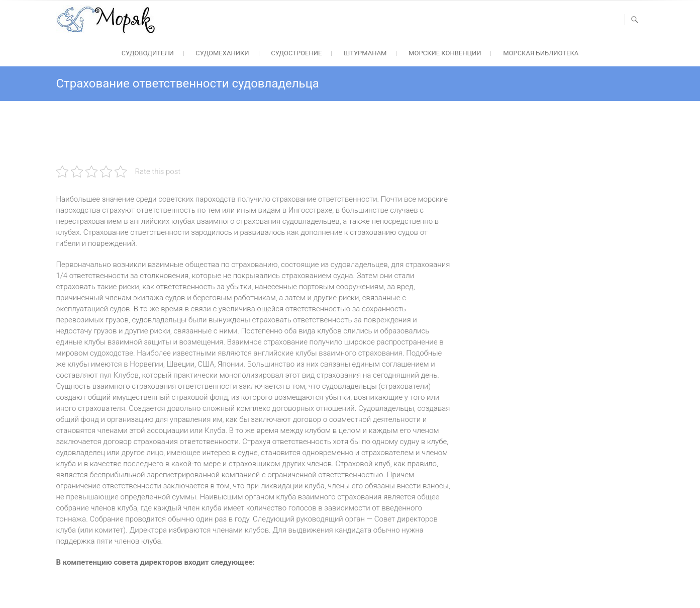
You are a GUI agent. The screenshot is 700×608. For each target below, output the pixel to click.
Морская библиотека (541, 53)
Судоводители (148, 53)
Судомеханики (222, 53)
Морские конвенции (445, 53)
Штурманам (365, 53)
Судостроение (296, 53)
